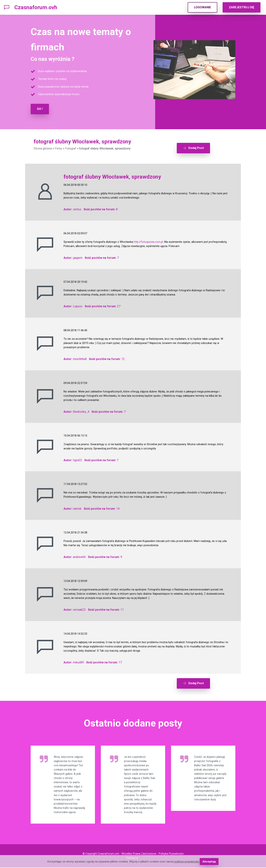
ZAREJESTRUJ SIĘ (242, 7)
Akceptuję (209, 862)
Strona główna (43, 148)
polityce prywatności (187, 862)
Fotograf (71, 148)
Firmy (58, 148)
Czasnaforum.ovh (36, 7)
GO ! (40, 109)
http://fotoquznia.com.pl (148, 240)
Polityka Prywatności (171, 854)
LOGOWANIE (202, 7)
